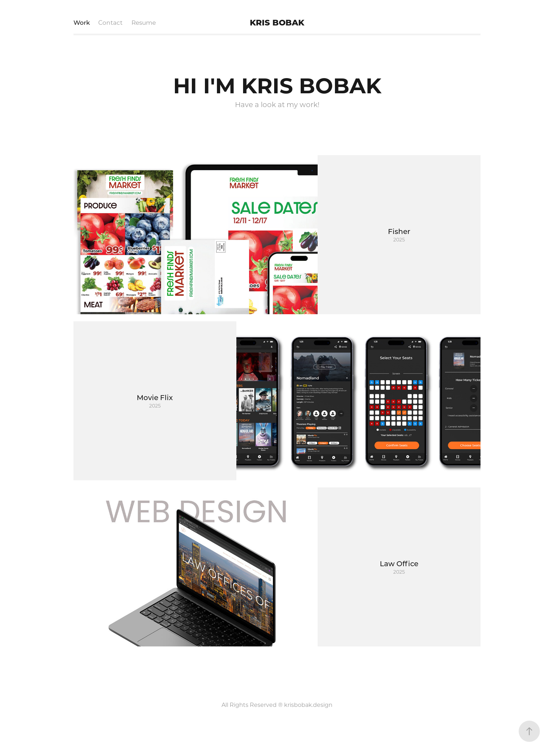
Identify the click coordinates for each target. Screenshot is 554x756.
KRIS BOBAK (277, 22)
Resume (144, 22)
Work (82, 22)
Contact (110, 22)
